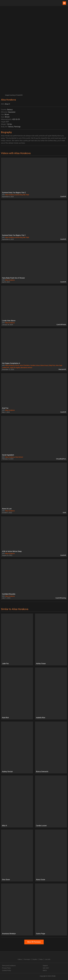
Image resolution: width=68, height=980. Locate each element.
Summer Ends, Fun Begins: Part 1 (14, 235)
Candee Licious (35, 365)
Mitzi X (4, 826)
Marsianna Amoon (26, 368)
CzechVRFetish (61, 325)
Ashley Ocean (41, 664)
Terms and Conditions (9, 966)
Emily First (52, 365)
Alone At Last (7, 509)
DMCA (45, 970)
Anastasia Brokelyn (9, 934)
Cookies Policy (7, 970)
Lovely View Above (9, 321)
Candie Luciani (41, 826)
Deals (41, 959)
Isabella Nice (41, 718)
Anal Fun (5, 408)
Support (45, 966)
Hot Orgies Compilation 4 (11, 363)
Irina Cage (59, 365)
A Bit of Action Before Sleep (12, 551)
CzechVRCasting (61, 598)
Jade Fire (5, 664)
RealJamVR (62, 369)
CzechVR (63, 197)
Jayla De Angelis (15, 368)
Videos (20, 959)
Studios (35, 959)
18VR (64, 513)
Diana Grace (44, 365)
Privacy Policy (6, 968)
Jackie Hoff (6, 368)
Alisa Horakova (10, 195)
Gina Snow (6, 880)
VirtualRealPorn (61, 459)
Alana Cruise (41, 880)
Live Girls (48, 959)
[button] (64, 3)
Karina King (19, 195)
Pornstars (27, 959)
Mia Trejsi (26, 195)
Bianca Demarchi (42, 772)
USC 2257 (46, 968)
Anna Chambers (25, 365)
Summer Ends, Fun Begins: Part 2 (14, 193)
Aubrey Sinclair (7, 772)
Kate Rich (5, 718)
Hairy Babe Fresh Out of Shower (13, 278)
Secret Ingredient (8, 455)
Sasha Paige (41, 934)
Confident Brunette (9, 594)
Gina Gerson (19, 457)
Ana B (17, 365)
